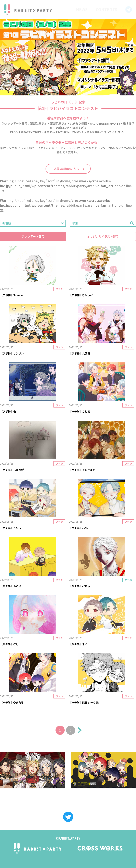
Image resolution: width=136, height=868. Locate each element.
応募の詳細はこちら (66, 169)
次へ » (78, 730)
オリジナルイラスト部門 (103, 236)
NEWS (82, 10)
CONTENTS (107, 10)
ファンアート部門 (33, 236)
